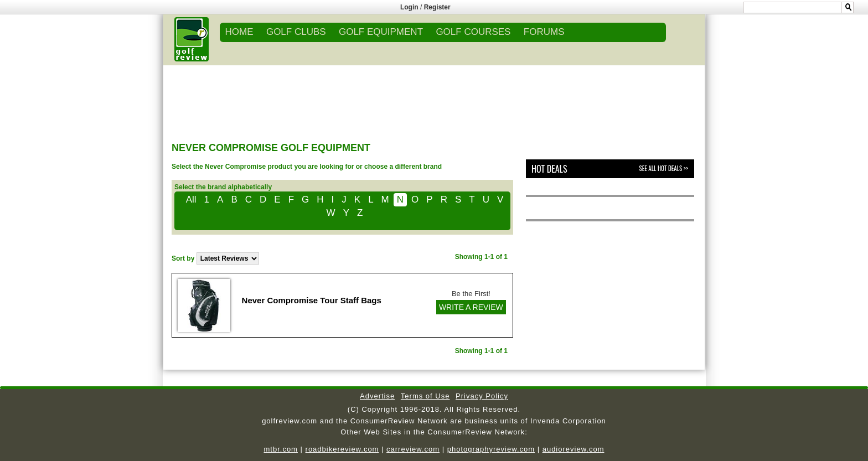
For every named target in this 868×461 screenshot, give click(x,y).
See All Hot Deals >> (664, 168)
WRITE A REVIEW (471, 307)
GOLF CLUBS (296, 32)
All (191, 200)
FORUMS (544, 32)
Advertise (377, 396)
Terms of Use (425, 396)
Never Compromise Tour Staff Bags (312, 300)
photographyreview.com (491, 449)
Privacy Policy (482, 396)
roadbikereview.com (342, 449)
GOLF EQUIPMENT (381, 32)
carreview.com (413, 449)
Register (437, 7)
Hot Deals (549, 169)
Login (409, 7)
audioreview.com (573, 449)
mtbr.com (280, 449)
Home (239, 32)
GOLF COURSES (473, 32)
